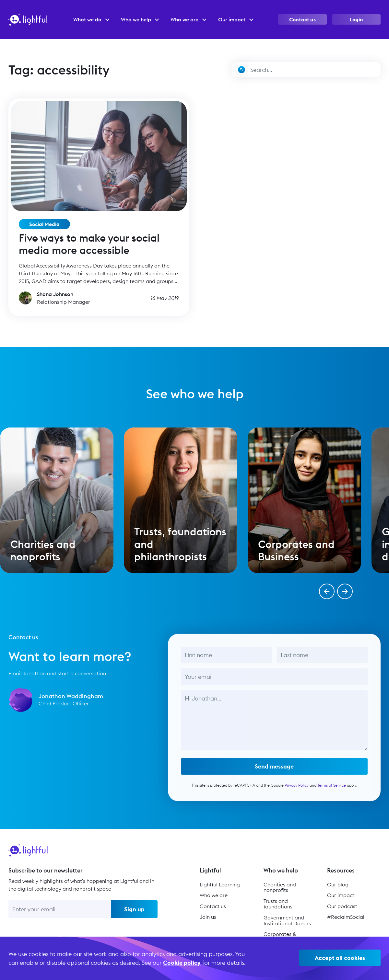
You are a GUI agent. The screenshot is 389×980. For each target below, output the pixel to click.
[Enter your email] (60, 909)
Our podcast (342, 906)
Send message (274, 772)
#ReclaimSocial (346, 917)
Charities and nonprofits (280, 887)
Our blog (338, 884)
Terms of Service (331, 791)
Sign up (134, 909)
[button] (327, 591)
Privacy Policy (296, 791)
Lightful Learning (220, 884)
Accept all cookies (340, 958)
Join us (208, 917)
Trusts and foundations (278, 904)
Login (356, 19)
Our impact (341, 895)
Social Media (44, 224)
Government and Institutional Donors (287, 920)
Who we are (214, 895)
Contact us (302, 19)
